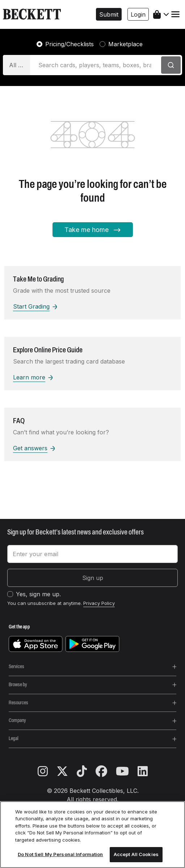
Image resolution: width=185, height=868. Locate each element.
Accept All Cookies (136, 854)
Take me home (93, 230)
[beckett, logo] (32, 14)
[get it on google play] (92, 644)
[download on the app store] (36, 644)
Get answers (34, 448)
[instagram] (47, 772)
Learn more (33, 377)
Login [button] (138, 14)
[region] (92, 835)
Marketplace (125, 44)
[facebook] (106, 772)
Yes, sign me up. (38, 594)
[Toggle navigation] (175, 14)
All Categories (20, 65)
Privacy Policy (99, 603)
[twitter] (67, 772)
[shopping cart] (161, 14)
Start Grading (35, 306)
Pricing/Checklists (70, 44)
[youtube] (127, 772)
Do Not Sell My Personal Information (60, 854)
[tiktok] (86, 772)
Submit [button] (109, 14)
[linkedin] (143, 772)
